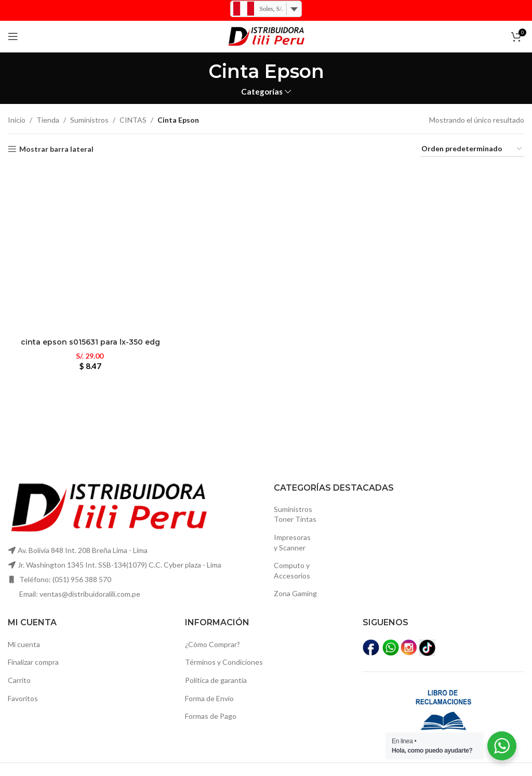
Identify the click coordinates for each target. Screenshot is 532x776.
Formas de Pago (211, 716)
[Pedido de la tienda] (472, 149)
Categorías (262, 92)
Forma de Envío (209, 698)
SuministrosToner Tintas (295, 514)
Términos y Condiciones (224, 662)
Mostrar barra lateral (56, 149)
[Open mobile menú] (13, 36)
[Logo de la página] (266, 36)
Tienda (48, 120)
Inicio (17, 120)
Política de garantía (216, 680)
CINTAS (133, 120)
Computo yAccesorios (292, 570)
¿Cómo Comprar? (212, 644)
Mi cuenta (24, 644)
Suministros (89, 120)
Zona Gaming (295, 593)
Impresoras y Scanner (292, 542)
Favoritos (23, 698)
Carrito (19, 680)
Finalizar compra (33, 662)
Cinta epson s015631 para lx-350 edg (90, 342)
